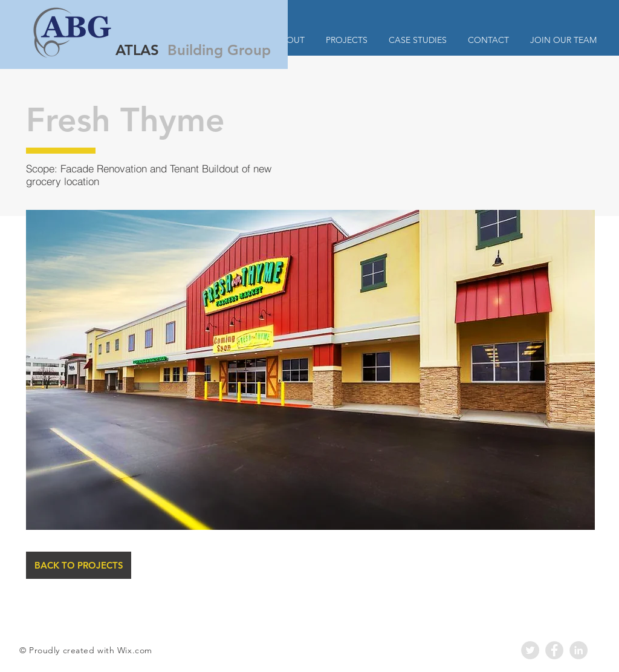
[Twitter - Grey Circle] (530, 650)
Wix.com (135, 650)
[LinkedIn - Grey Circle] (578, 650)
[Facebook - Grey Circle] (554, 650)
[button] (310, 370)
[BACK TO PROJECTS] (79, 565)
